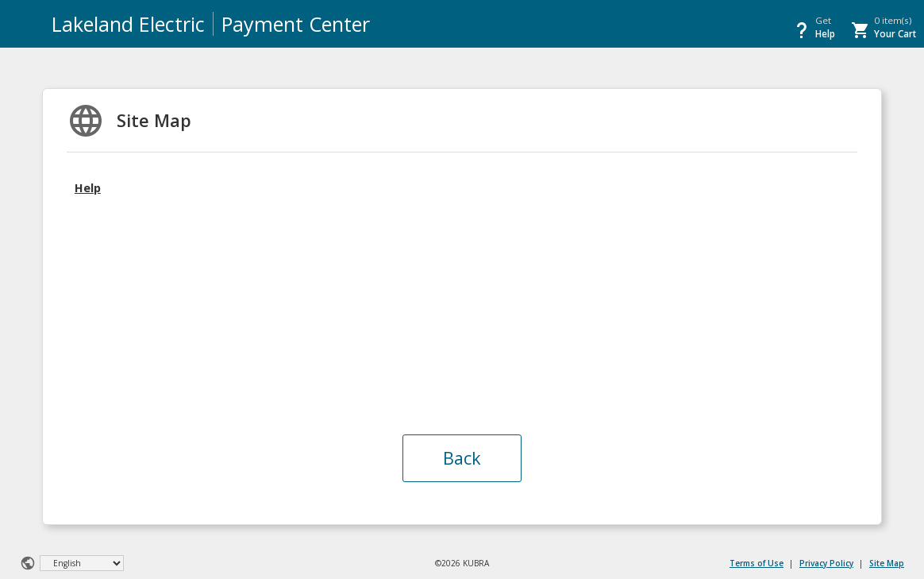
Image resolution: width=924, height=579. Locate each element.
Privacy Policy (826, 563)
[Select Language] (82, 563)
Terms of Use (757, 563)
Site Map (887, 563)
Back (462, 458)
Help (88, 188)
